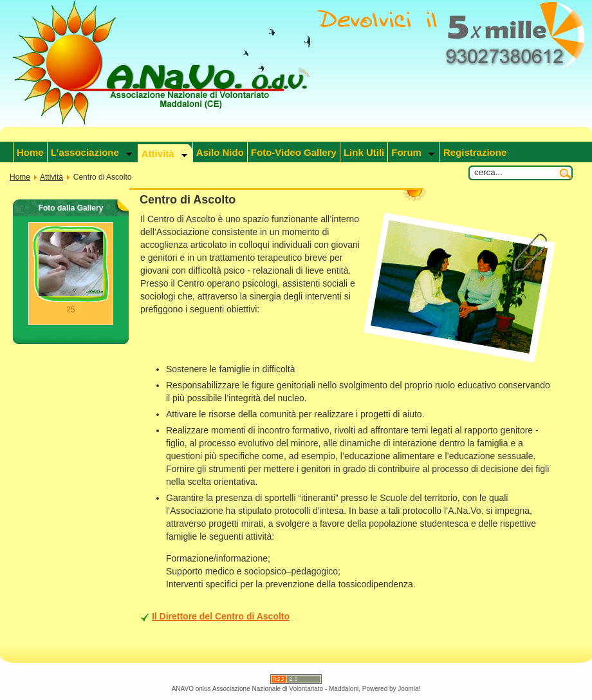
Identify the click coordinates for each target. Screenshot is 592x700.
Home (20, 177)
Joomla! (409, 689)
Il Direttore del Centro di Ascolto (221, 616)
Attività (51, 177)
